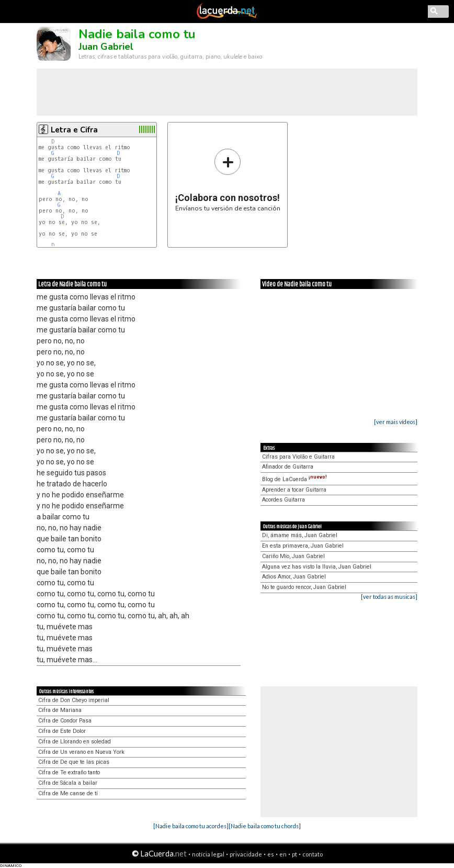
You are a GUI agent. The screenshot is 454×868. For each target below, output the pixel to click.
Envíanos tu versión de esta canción (228, 180)
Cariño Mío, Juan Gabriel (293, 556)
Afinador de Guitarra (288, 467)
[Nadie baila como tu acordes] (191, 826)
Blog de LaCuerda (294, 479)
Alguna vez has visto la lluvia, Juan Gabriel (317, 567)
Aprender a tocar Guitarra (294, 490)
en (283, 854)
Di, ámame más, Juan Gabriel (300, 535)
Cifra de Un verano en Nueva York (81, 752)
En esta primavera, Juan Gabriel (303, 546)
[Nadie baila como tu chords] (265, 826)
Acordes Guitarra (283, 500)
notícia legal (208, 854)
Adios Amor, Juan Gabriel (294, 577)
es (271, 854)
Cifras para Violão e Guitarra (298, 457)
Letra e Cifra (74, 130)
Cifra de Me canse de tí (68, 793)
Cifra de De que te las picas (74, 762)
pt (294, 854)
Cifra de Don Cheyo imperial (74, 700)
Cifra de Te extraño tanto (69, 772)
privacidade (246, 854)
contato (313, 854)
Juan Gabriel (106, 47)
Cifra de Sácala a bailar (68, 783)
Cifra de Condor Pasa (65, 721)
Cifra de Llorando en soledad (75, 742)
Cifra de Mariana (60, 710)
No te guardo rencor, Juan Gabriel (304, 587)
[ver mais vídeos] (396, 422)
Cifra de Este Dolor (62, 731)
